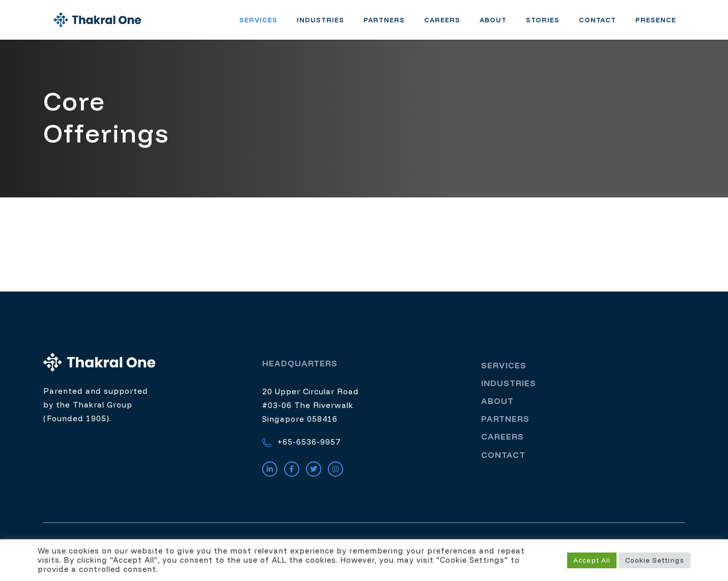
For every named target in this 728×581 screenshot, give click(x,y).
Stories (551, 24)
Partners (393, 24)
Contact (606, 24)
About (502, 24)
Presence (664, 24)
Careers (451, 24)
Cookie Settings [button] (655, 560)
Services (267, 24)
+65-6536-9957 (301, 452)
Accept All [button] (592, 560)
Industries (329, 24)
